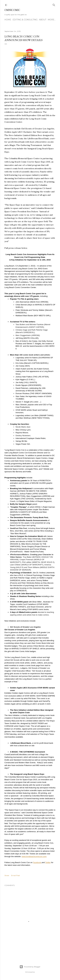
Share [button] (7, 875)
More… (52, 20)
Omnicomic (12, 10)
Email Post (15, 875)
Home (8, 20)
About (43, 20)
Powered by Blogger (30, 967)
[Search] (54, 4)
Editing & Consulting (25, 20)
